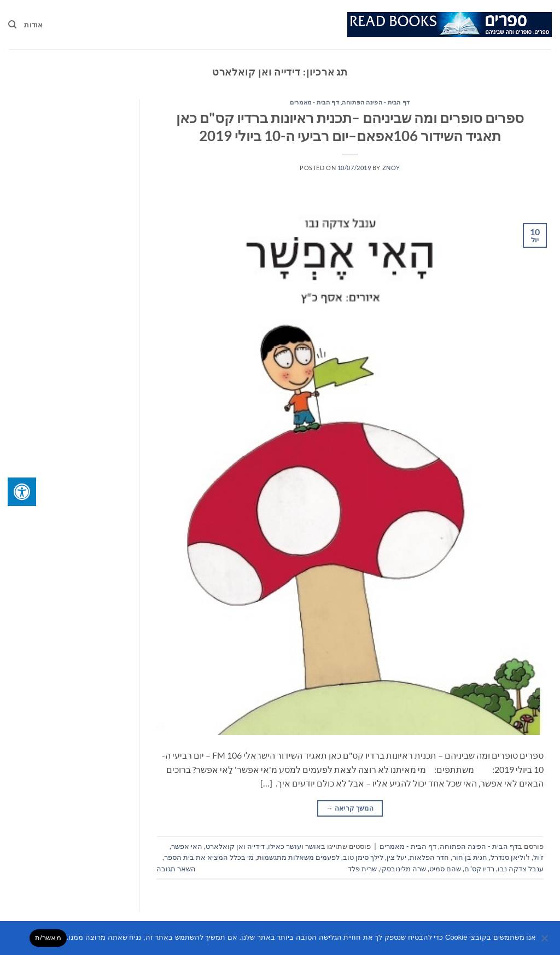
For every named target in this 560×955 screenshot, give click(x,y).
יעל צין (396, 857)
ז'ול (538, 857)
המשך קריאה (350, 808)
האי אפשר (187, 846)
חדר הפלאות (429, 857)
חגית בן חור (470, 857)
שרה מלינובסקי (403, 869)
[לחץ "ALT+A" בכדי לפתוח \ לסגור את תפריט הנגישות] (22, 492)
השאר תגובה (176, 869)
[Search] (12, 25)
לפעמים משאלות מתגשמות (298, 857)
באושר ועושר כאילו (297, 846)
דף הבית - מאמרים (314, 102)
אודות (33, 25)
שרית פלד (362, 869)
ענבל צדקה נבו (521, 869)
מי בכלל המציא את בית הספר (209, 857)
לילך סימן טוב (363, 857)
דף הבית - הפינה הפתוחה (376, 102)
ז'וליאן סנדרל (510, 857)
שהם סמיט (445, 869)
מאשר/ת (48, 938)
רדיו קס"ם (479, 869)
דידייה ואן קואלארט (235, 846)
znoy (391, 168)
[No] (545, 941)
